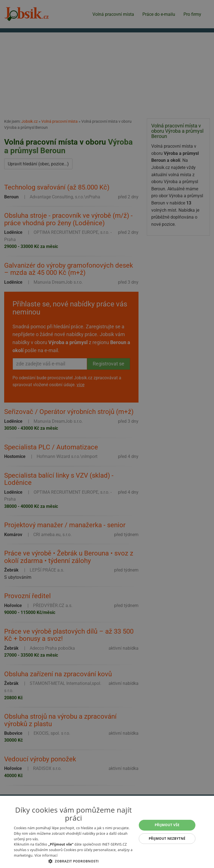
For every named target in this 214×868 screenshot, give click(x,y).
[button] (74, 861)
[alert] (107, 434)
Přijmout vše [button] (167, 825)
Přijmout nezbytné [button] (167, 838)
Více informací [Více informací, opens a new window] (46, 855)
